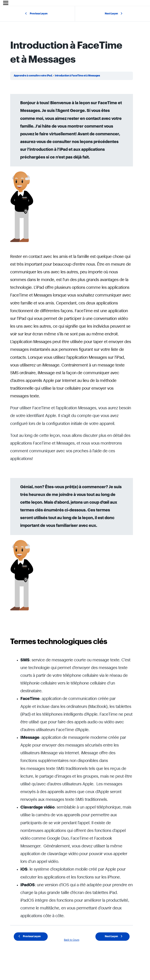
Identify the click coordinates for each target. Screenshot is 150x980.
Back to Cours (72, 940)
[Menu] (6, 3)
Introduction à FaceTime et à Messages (77, 76)
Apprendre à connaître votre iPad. (33, 76)
